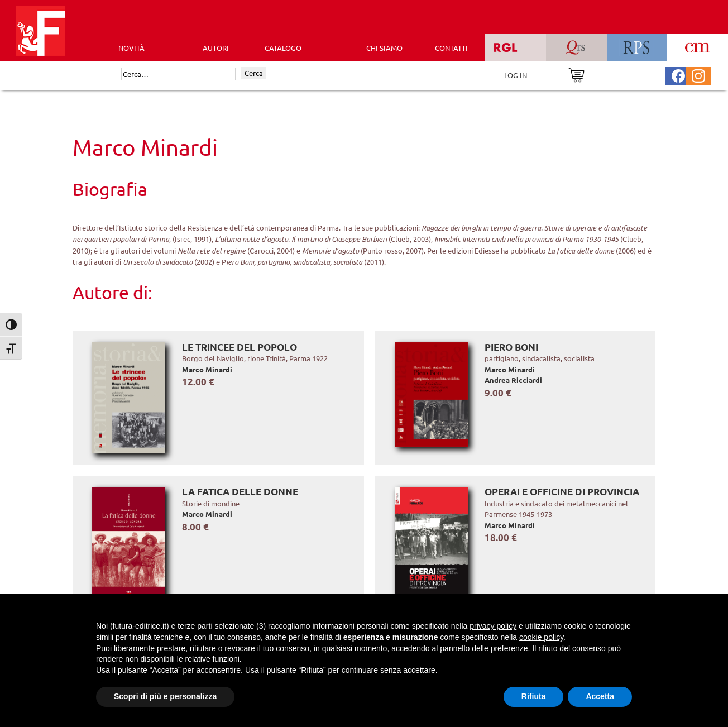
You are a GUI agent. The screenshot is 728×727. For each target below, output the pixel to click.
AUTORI (216, 48)
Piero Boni (511, 347)
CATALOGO (283, 48)
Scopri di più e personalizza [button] (165, 696)
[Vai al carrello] (576, 74)
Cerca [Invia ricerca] (254, 73)
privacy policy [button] (493, 626)
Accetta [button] (600, 696)
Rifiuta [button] (534, 696)
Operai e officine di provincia (562, 492)
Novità (131, 48)
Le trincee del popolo (240, 347)
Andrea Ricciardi (513, 380)
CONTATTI (451, 48)
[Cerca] (178, 74)
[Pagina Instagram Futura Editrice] (698, 75)
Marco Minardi (207, 369)
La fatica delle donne (240, 492)
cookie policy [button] (541, 637)
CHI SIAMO (384, 48)
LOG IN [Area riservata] (516, 75)
